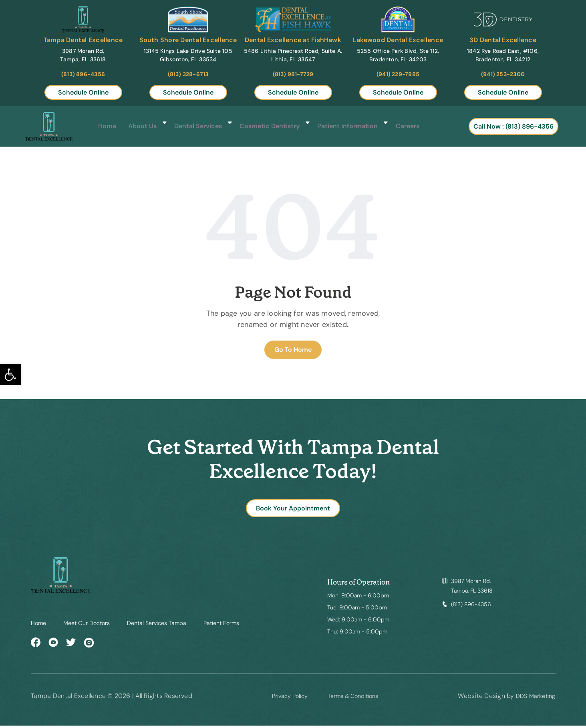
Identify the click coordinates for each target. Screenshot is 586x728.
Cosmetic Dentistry (266, 126)
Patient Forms (239, 625)
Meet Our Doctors (91, 625)
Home (107, 126)
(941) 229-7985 (398, 74)
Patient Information (341, 126)
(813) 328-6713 (188, 74)
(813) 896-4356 (83, 74)
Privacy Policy (284, 698)
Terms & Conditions (353, 698)
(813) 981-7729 (293, 74)
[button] (10, 375)
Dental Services (197, 126)
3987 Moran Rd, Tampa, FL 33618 (472, 589)
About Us (142, 126)
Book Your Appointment (293, 509)
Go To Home (293, 350)
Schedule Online (83, 92)
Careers (399, 126)
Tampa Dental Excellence (83, 40)
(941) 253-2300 (503, 74)
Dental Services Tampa (168, 625)
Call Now (517, 126)
